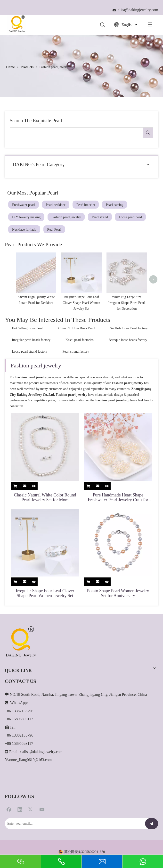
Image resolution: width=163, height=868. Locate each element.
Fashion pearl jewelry (66, 217)
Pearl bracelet (86, 205)
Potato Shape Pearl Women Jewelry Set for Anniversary (118, 633)
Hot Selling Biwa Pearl (28, 369)
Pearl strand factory (76, 392)
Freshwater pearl (24, 205)
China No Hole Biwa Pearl (77, 369)
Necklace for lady (24, 230)
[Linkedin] (20, 850)
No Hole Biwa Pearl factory (129, 369)
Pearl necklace (56, 205)
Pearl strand (100, 217)
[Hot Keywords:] (148, 133)
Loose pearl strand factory (30, 392)
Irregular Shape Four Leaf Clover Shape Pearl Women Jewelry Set (45, 633)
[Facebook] (9, 850)
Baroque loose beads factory (128, 380)
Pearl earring (114, 205)
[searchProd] (76, 133)
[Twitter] (31, 850)
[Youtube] (42, 850)
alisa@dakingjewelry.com (42, 792)
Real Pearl (54, 230)
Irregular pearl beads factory (31, 380)
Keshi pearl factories (80, 380)
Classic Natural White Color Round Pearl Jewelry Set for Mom (45, 538)
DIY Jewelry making (26, 217)
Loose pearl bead (130, 217)
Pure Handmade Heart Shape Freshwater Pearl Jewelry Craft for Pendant (118, 538)
